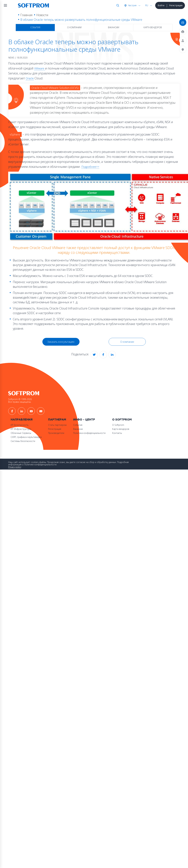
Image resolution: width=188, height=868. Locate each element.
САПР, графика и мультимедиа (26, 434)
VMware (39, 68)
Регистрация (175, 5)
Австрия (132, 5)
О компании (74, 27)
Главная (25, 15)
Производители (57, 430)
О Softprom (124, 416)
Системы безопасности (23, 438)
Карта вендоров (153, 27)
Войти (160, 5)
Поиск (117, 5)
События (35, 27)
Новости (41, 15)
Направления (22, 416)
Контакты (120, 430)
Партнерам (58, 416)
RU (146, 5)
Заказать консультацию (61, 340)
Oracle (30, 78)
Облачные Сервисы (21, 430)
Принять (39, 470)
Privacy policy (15, 464)
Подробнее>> (90, 165)
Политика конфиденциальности (91, 430)
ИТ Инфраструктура (21, 426)
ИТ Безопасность (20, 422)
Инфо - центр (86, 416)
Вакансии (114, 27)
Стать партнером (58, 422)
